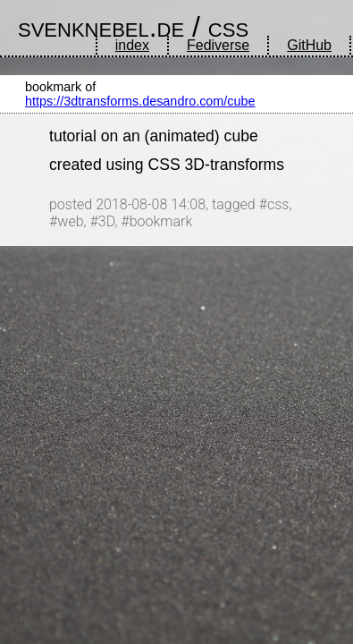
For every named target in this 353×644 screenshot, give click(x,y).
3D (107, 221)
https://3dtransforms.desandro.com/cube (140, 101)
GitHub (309, 45)
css (228, 27)
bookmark (161, 221)
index (132, 45)
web (70, 221)
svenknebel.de (101, 27)
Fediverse (218, 45)
